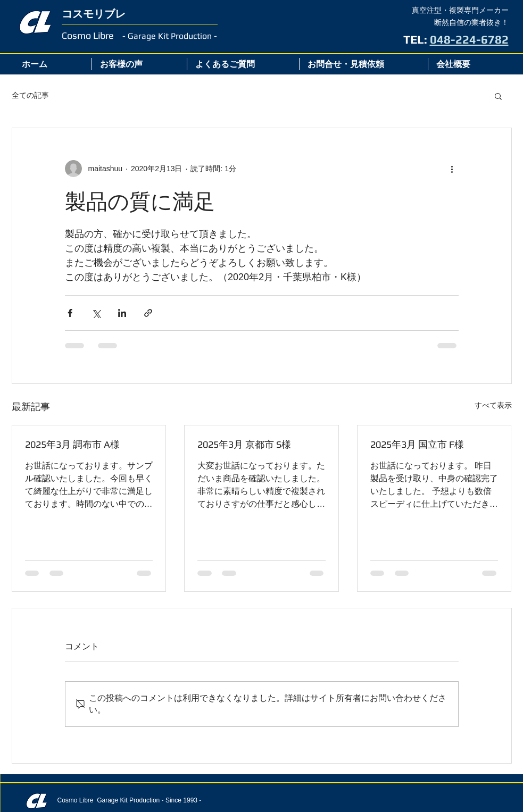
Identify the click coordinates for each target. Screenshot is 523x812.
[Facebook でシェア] (70, 313)
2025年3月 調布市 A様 (72, 444)
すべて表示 (493, 405)
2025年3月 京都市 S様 (244, 444)
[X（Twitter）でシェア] (96, 313)
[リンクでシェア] (148, 313)
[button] (498, 96)
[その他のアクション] (452, 169)
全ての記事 (30, 95)
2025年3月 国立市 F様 (417, 444)
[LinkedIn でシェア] (122, 313)
